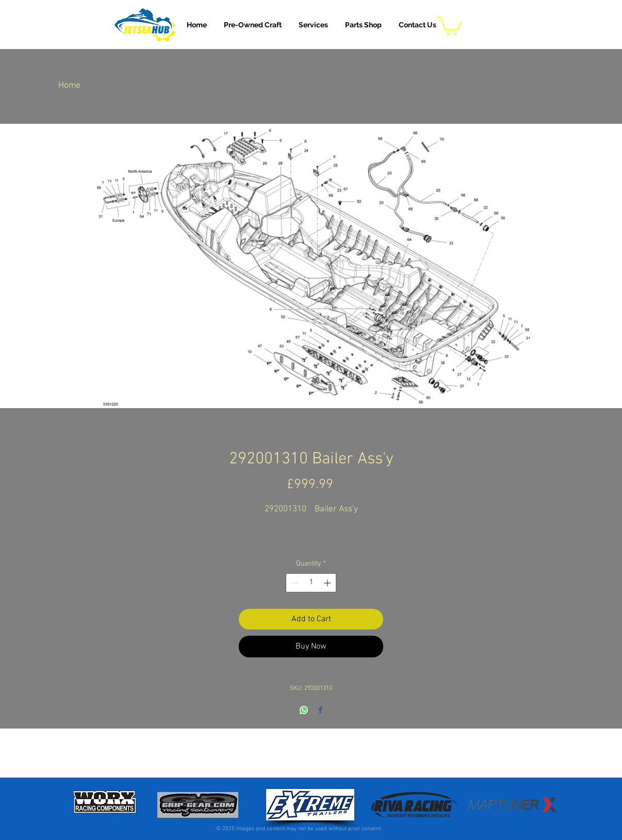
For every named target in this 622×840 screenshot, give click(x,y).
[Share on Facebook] (320, 711)
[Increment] (328, 583)
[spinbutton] (311, 583)
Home (69, 86)
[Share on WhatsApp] (304, 711)
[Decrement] (294, 583)
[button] (313, 25)
